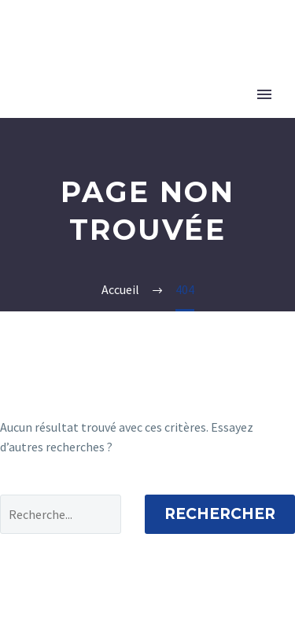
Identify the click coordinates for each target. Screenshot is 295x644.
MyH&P (243, 40)
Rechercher (220, 514)
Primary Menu (264, 94)
